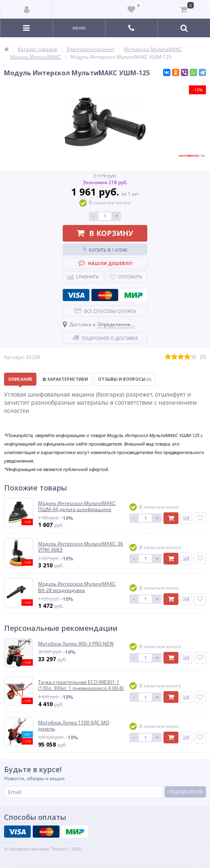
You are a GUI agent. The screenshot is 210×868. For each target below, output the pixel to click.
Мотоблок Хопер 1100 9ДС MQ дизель (74, 726)
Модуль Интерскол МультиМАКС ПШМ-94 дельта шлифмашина (77, 506)
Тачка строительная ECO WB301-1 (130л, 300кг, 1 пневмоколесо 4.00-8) (81, 685)
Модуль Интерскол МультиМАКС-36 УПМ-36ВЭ (81, 547)
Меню (79, 28)
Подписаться (186, 792)
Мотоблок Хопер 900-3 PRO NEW (76, 644)
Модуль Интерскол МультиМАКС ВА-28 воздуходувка (77, 587)
